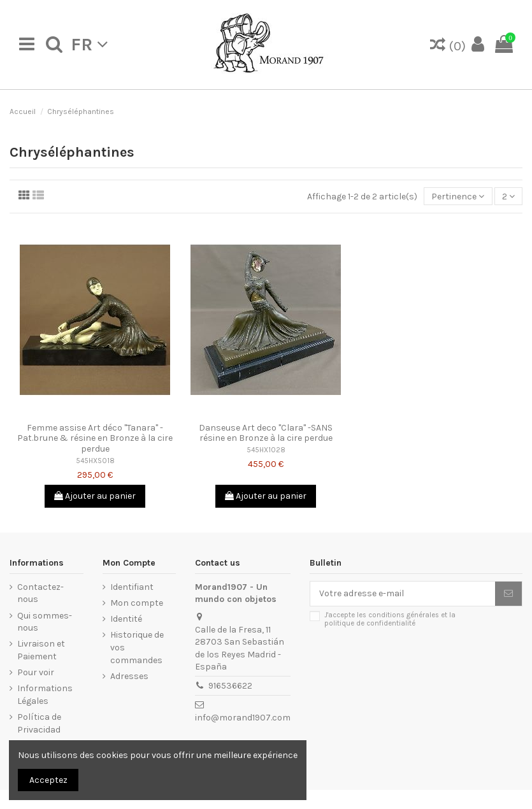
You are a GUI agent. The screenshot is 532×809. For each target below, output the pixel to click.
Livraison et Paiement (41, 650)
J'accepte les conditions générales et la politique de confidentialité (390, 619)
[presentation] (416, 662)
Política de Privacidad (39, 723)
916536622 (230, 686)
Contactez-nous (40, 593)
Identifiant (132, 587)
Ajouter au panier (95, 496)
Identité (126, 619)
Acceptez (48, 780)
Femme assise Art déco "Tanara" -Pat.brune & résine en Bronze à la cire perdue (95, 439)
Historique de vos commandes (137, 647)
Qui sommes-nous (45, 622)
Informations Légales (45, 695)
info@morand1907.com (243, 718)
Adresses (129, 676)
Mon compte (137, 603)
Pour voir (36, 672)
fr (90, 44)
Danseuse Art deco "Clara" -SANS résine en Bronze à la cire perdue (266, 433)
